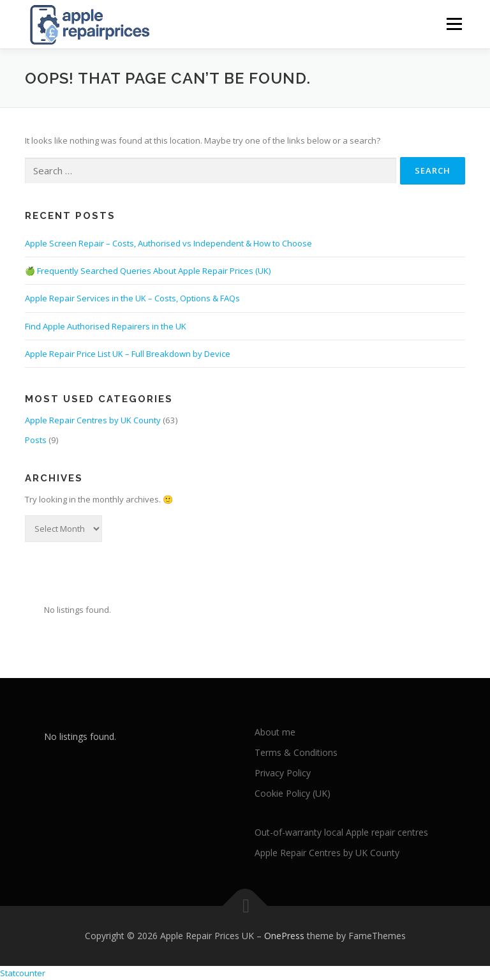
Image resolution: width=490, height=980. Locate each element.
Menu (454, 24)
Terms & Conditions (296, 752)
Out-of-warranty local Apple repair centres (341, 832)
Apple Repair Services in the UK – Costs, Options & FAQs (132, 298)
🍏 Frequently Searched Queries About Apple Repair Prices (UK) (148, 271)
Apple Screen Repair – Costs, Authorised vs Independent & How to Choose (168, 243)
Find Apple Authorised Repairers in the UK (106, 326)
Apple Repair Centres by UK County (93, 420)
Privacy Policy (283, 773)
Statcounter (23, 972)
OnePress (284, 936)
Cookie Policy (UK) (293, 793)
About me (275, 732)
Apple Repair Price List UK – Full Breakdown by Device (128, 354)
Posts (36, 439)
